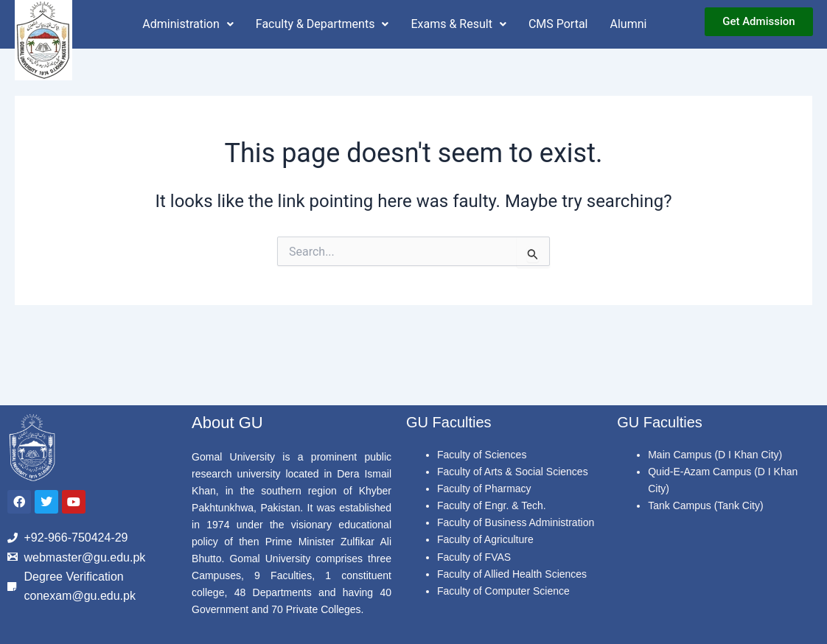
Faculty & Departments (322, 24)
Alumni (629, 24)
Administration (188, 24)
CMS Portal (558, 24)
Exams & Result (458, 24)
